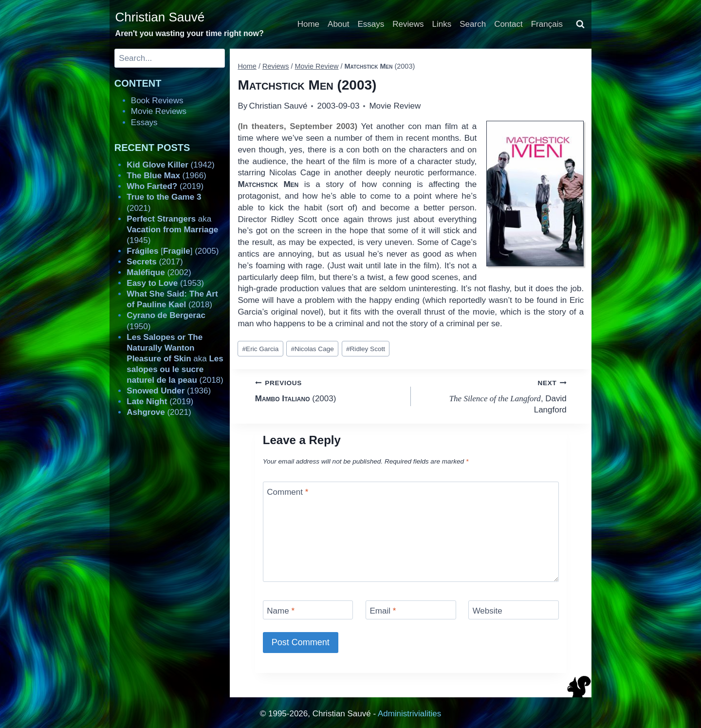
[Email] (411, 610)
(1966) (166, 176)
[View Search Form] (580, 24)
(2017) (155, 262)
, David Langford (493, 396)
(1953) (165, 283)
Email (383, 611)
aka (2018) (175, 359)
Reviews (408, 24)
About (338, 24)
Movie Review (395, 106)
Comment (287, 492)
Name (281, 611)
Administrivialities (409, 714)
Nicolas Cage (312, 349)
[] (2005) (173, 251)
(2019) (165, 186)
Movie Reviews (159, 111)
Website (488, 611)
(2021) (159, 412)
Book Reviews (157, 101)
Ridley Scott (366, 349)
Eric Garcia (261, 349)
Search (473, 24)
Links (442, 24)
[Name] (308, 610)
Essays (371, 24)
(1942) (170, 165)
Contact (508, 24)
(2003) (329, 390)
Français (547, 24)
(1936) (169, 391)
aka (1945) (172, 230)
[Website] (514, 610)
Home (308, 24)
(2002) (159, 272)
